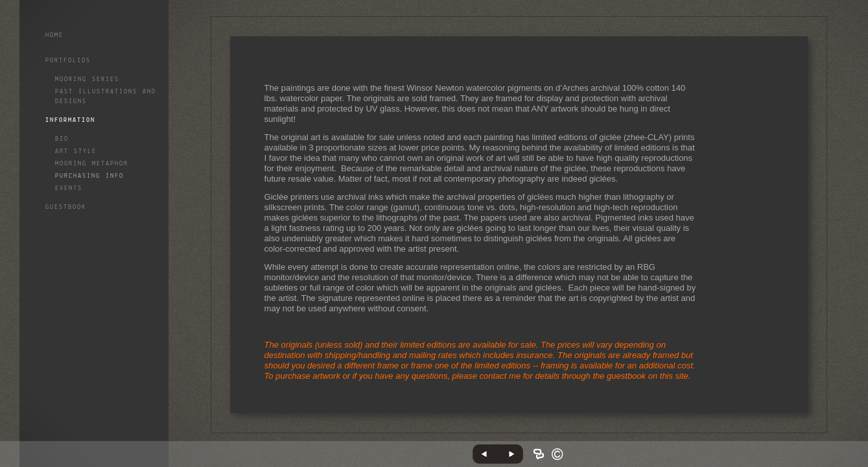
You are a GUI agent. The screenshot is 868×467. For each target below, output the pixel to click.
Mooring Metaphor (92, 164)
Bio (62, 139)
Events (69, 188)
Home (54, 35)
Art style (76, 151)
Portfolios (68, 61)
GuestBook (66, 207)
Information (70, 120)
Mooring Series (87, 79)
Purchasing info (89, 176)
